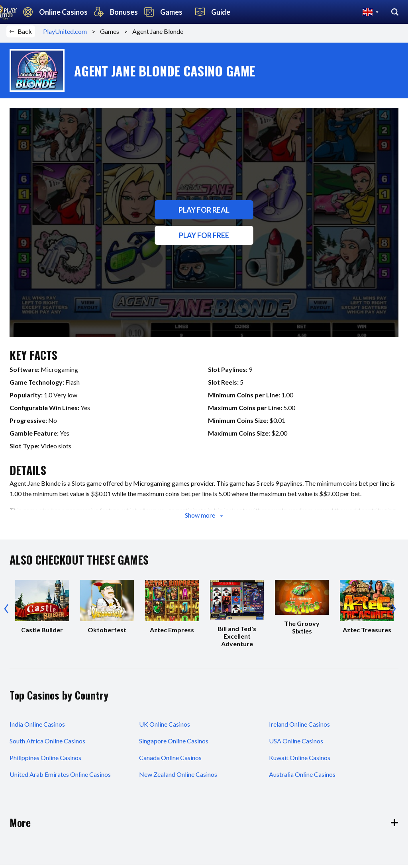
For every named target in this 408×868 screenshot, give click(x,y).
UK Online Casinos (165, 727)
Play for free (204, 239)
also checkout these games (79, 563)
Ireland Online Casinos (299, 727)
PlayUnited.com (67, 35)
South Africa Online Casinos (47, 744)
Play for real (204, 213)
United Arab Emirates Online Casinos (60, 777)
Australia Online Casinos (302, 777)
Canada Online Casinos (170, 761)
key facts (33, 359)
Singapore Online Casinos (174, 744)
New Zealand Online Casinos (178, 777)
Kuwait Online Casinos (300, 761)
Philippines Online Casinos (45, 761)
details (28, 474)
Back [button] (21, 35)
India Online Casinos (37, 727)
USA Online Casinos (296, 744)
